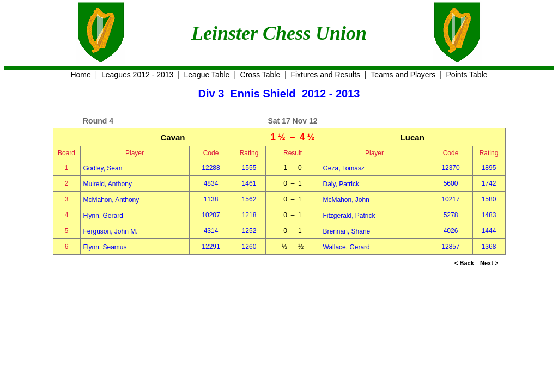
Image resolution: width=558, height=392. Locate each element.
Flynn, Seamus (105, 247)
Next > (489, 263)
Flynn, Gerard (103, 216)
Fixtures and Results (325, 75)
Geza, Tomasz (344, 168)
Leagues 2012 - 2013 (137, 75)
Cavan (172, 137)
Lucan (413, 137)
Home (80, 75)
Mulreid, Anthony (108, 184)
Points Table (467, 75)
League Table (207, 75)
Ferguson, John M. (111, 231)
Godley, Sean (103, 168)
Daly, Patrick (341, 184)
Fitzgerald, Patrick (349, 216)
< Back (464, 263)
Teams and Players (403, 75)
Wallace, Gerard (347, 247)
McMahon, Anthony (111, 200)
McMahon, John (346, 200)
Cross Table (260, 75)
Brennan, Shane (347, 231)
